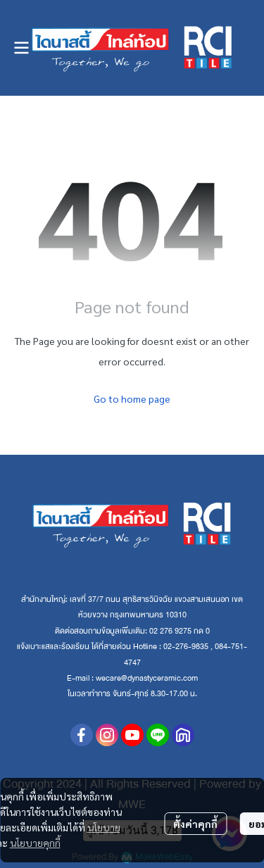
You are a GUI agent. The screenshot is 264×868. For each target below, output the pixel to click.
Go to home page (132, 398)
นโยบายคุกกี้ (35, 843)
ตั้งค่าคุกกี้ (195, 824)
